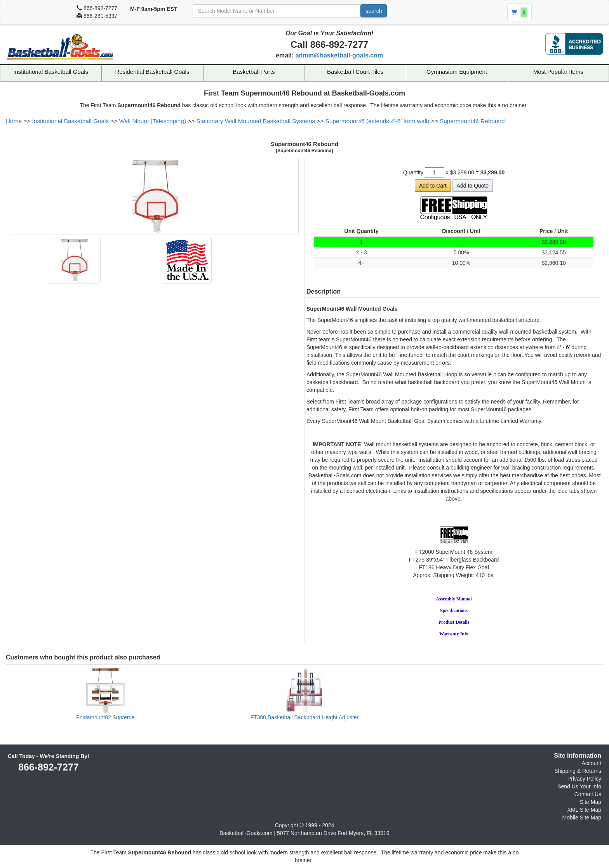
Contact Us (588, 794)
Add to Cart (433, 186)
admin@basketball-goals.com (339, 55)
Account (591, 763)
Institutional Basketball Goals (51, 72)
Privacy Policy (584, 779)
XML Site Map (584, 810)
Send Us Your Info (579, 786)
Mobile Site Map (582, 818)
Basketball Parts (254, 72)
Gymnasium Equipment (457, 72)
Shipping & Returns (578, 771)
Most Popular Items (558, 72)
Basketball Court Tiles (355, 72)
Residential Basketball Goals (152, 72)
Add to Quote (473, 186)
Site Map (591, 802)
